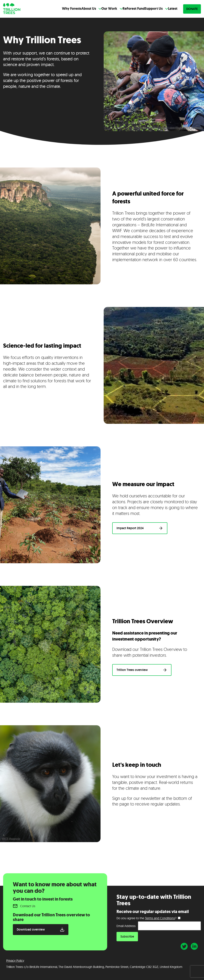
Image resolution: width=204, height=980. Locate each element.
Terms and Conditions (160, 918)
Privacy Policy (15, 961)
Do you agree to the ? (146, 918)
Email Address (126, 926)
